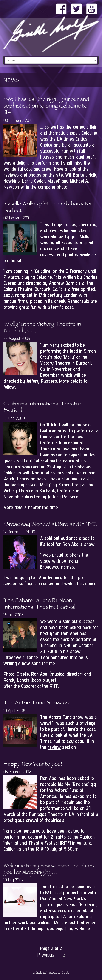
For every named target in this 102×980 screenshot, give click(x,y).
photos (35, 175)
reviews (11, 175)
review (54, 747)
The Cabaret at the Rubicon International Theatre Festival (39, 604)
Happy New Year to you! (33, 765)
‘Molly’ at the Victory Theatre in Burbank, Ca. (42, 328)
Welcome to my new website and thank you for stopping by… (49, 870)
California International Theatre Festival (42, 408)
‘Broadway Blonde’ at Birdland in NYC (50, 525)
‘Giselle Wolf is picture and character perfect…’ (48, 208)
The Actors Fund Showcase (37, 703)
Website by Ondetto (59, 972)
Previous (46, 955)
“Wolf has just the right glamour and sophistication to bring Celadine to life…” (46, 106)
